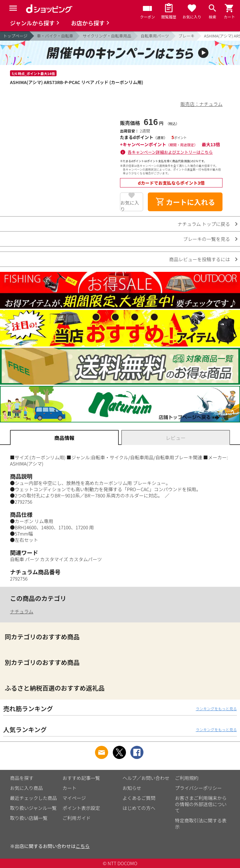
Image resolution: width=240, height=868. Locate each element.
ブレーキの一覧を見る (207, 239)
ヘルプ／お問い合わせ (146, 778)
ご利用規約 (187, 778)
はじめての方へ (139, 808)
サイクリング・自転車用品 (107, 36)
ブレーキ (187, 36)
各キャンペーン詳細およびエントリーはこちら (170, 152)
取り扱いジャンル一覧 (33, 808)
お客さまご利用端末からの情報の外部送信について (201, 804)
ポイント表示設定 (81, 808)
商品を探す (22, 778)
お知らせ (132, 788)
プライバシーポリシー (198, 788)
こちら (83, 846)
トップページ (15, 36)
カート (70, 788)
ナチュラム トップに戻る (204, 224)
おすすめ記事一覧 (81, 778)
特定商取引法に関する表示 (201, 823)
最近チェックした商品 (33, 798)
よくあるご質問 (139, 798)
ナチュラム (22, 611)
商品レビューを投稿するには (200, 259)
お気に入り (130, 205)
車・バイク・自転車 (55, 36)
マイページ (74, 798)
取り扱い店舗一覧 (29, 818)
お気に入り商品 (26, 788)
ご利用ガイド (77, 818)
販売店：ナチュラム (201, 104)
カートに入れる (185, 202)
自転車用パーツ (155, 36)
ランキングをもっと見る (216, 708)
